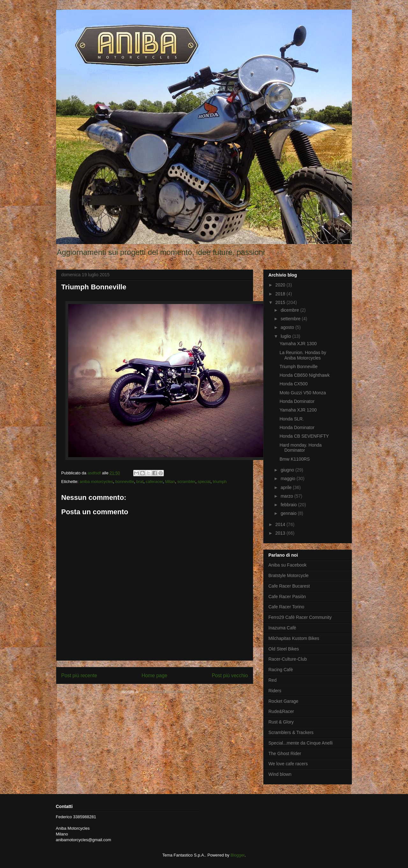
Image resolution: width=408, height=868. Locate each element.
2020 (281, 285)
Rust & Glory (281, 722)
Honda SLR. (292, 419)
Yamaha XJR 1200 (298, 410)
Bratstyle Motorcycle (288, 575)
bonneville (125, 482)
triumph (220, 482)
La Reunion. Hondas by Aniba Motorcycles (303, 355)
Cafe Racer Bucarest (289, 586)
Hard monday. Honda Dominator (301, 448)
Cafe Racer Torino (286, 607)
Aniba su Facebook (288, 565)
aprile (287, 487)
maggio (288, 479)
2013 (281, 533)
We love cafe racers (288, 764)
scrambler (186, 482)
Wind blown (280, 774)
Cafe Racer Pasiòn (287, 597)
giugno (288, 470)
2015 (281, 302)
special (204, 482)
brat (140, 482)
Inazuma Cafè (282, 628)
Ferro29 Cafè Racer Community (300, 617)
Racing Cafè (281, 670)
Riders (275, 691)
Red (273, 680)
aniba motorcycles (96, 482)
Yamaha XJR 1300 (298, 344)
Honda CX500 (294, 384)
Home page (154, 675)
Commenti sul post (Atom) (164, 692)
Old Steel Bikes (284, 649)
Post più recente (79, 675)
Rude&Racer (281, 711)
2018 (281, 294)
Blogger (237, 855)
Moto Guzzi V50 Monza (303, 393)
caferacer (154, 482)
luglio (286, 336)
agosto (288, 327)
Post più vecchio (230, 675)
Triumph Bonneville (299, 367)
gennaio (289, 513)
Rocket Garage (283, 701)
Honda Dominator (297, 401)
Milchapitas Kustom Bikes (294, 638)
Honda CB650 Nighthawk (305, 375)
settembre (291, 319)
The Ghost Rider (285, 753)
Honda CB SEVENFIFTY (304, 436)
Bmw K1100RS (295, 459)
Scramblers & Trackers (291, 732)
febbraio (289, 505)
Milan (170, 482)
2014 (281, 524)
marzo (287, 496)
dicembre (290, 310)
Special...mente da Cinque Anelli (301, 743)
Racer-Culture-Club (288, 659)
